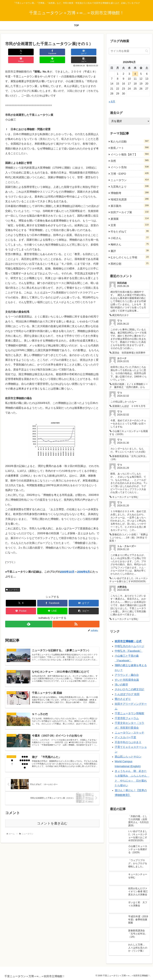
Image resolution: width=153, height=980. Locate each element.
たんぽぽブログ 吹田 (127, 694)
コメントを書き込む (52, 821)
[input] (129, 51)
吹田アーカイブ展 (130, 212)
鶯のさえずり (123, 699)
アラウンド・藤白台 (127, 675)
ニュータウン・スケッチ (129, 733)
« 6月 (112, 102)
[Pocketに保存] (60, 52)
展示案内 (130, 206)
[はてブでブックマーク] (44, 52)
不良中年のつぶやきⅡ (128, 742)
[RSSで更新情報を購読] (76, 616)
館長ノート (130, 148)
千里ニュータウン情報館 (129, 713)
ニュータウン (13, 582)
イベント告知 (130, 167)
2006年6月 (83, 564)
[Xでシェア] (13, 52)
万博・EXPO (130, 173)
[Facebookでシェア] (29, 52)
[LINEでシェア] (76, 52)
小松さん (130, 238)
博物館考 (130, 193)
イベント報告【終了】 (130, 154)
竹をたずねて (130, 231)
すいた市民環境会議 (127, 680)
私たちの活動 (130, 141)
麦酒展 (130, 218)
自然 (130, 160)
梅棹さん (130, 244)
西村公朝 (130, 263)
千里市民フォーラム (127, 718)
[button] (92, 52)
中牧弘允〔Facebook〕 (129, 651)
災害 (130, 225)
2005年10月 (67, 564)
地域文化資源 (130, 199)
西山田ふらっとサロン (128, 757)
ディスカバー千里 (125, 737)
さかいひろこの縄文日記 (129, 689)
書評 (130, 251)
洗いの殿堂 (121, 685)
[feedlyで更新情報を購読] (28, 616)
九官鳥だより (130, 186)
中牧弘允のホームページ (129, 646)
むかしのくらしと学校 (130, 257)
